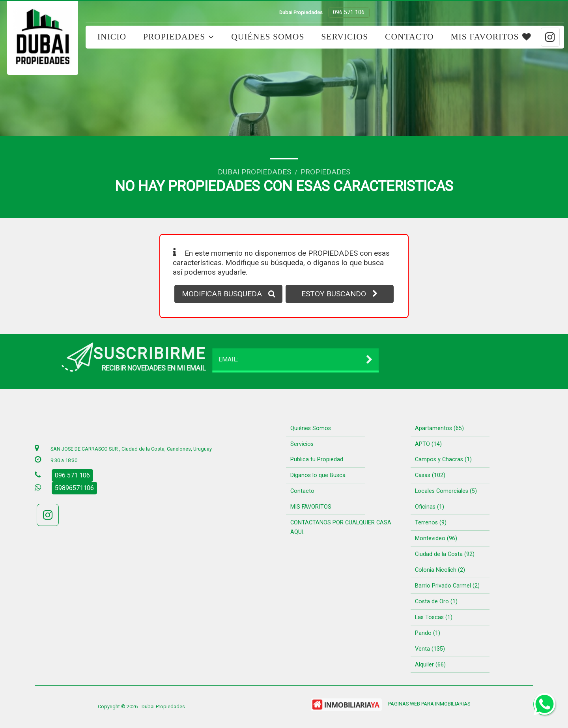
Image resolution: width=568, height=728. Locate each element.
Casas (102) (430, 475)
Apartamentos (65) (439, 428)
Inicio (112, 37)
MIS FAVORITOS (491, 37)
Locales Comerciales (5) (446, 491)
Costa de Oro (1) (436, 602)
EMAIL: (133, 359)
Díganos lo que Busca (318, 475)
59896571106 (74, 488)
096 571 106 (349, 12)
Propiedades (179, 37)
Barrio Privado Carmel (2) (447, 586)
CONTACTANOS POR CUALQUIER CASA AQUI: (341, 527)
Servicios (345, 37)
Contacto (409, 37)
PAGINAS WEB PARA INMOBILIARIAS (429, 704)
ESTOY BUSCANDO (340, 294)
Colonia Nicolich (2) (440, 570)
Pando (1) (428, 633)
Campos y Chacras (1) (443, 459)
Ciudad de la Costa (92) (445, 554)
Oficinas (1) (430, 507)
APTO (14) (428, 444)
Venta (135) (430, 649)
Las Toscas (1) (434, 617)
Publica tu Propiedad (317, 459)
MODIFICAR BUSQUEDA (229, 294)
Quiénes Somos (268, 37)
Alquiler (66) (430, 665)
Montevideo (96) (436, 538)
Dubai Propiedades (254, 172)
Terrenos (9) (431, 523)
